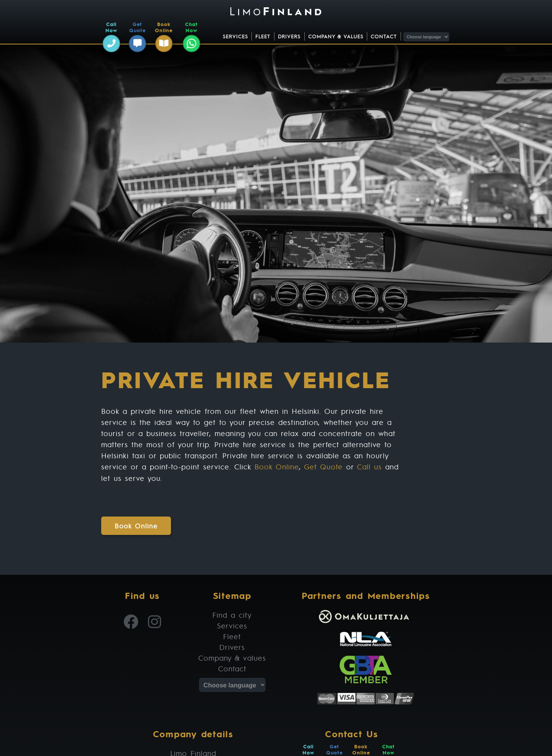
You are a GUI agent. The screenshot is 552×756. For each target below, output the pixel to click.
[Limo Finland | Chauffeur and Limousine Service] (276, 12)
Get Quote (323, 467)
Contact (384, 36)
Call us (369, 467)
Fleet (263, 36)
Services (235, 36)
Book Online (277, 467)
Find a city (232, 615)
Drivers (289, 36)
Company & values (336, 36)
